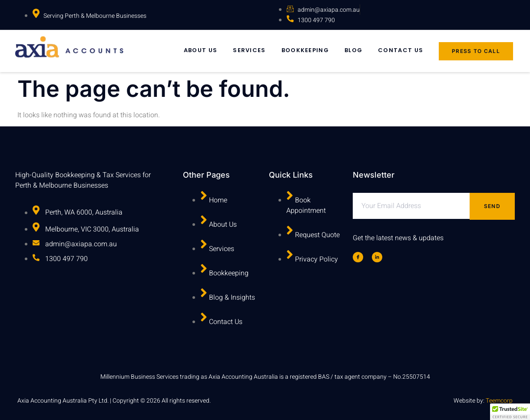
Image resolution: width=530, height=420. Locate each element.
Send (492, 206)
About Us (200, 50)
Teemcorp (499, 401)
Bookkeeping (305, 50)
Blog (353, 50)
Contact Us (401, 50)
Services (249, 50)
